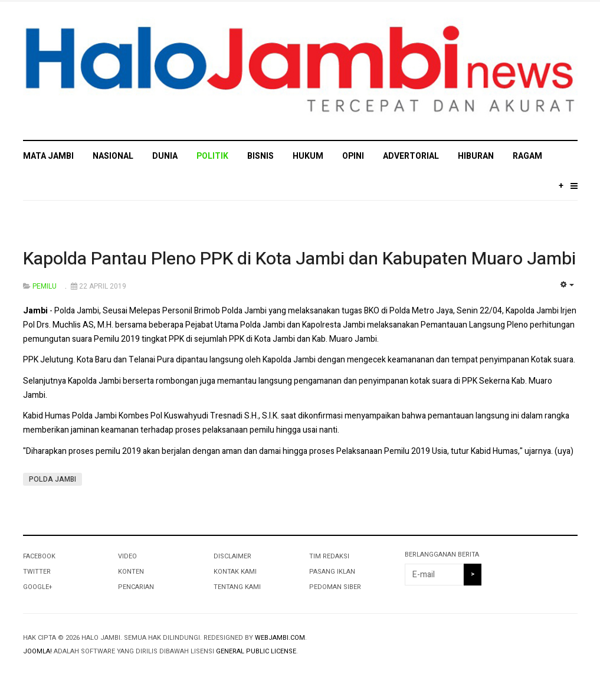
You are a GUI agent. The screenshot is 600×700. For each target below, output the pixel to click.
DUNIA (165, 156)
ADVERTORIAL (411, 156)
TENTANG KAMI (237, 587)
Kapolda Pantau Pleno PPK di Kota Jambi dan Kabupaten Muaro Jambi (299, 259)
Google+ (37, 587)
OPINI (353, 156)
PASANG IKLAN (332, 572)
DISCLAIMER (232, 556)
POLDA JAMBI (53, 479)
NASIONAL (113, 156)
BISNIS (260, 156)
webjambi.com (280, 638)
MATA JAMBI (48, 156)
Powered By (523, 647)
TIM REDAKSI (329, 556)
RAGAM (527, 156)
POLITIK (212, 156)
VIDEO (127, 556)
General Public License (256, 651)
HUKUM (308, 156)
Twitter (37, 572)
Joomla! (37, 651)
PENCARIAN (136, 587)
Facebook (39, 556)
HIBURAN (476, 156)
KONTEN (131, 572)
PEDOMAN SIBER (335, 587)
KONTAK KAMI (235, 572)
